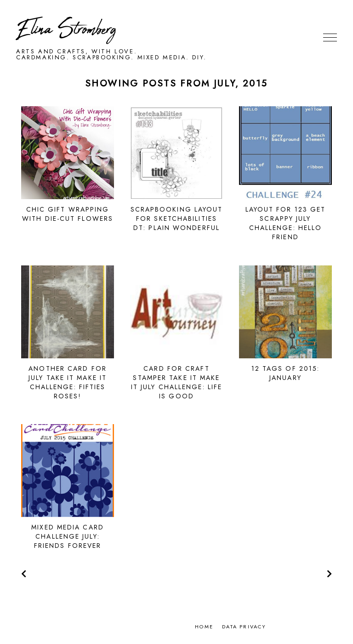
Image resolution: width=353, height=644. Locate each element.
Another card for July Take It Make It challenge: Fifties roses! (68, 382)
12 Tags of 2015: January (286, 373)
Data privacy (244, 627)
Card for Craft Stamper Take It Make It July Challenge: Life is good (176, 382)
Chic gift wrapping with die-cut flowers (68, 214)
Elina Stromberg (66, 30)
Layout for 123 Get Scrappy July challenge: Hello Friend (286, 223)
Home (204, 627)
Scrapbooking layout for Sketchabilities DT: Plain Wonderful (177, 218)
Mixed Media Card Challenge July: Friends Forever (68, 536)
